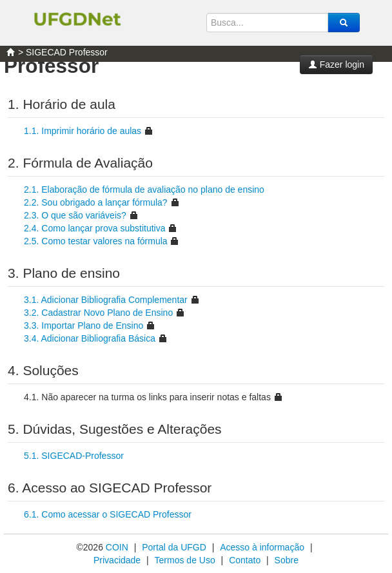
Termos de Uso (185, 560)
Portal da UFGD (174, 547)
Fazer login (336, 64)
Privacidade (117, 560)
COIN (117, 547)
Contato (245, 560)
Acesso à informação (262, 547)
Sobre (287, 560)
